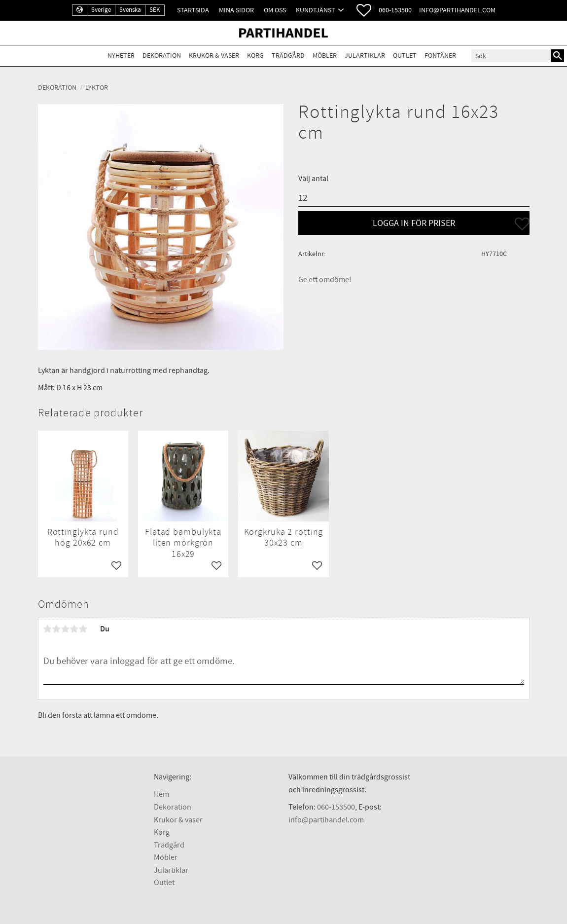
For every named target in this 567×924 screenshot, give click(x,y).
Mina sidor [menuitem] (236, 10)
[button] (364, 10)
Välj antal (313, 179)
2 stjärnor (57, 629)
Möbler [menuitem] (325, 55)
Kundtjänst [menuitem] (316, 10)
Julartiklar (171, 870)
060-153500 (395, 10)
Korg (162, 832)
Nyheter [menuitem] (121, 55)
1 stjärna (48, 629)
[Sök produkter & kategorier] (511, 56)
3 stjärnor (66, 629)
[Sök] (558, 56)
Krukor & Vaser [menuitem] (214, 55)
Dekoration (173, 807)
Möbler (166, 857)
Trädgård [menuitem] (288, 55)
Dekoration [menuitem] (162, 55)
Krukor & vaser (178, 820)
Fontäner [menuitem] (440, 55)
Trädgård (169, 845)
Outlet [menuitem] (405, 55)
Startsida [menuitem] (193, 10)
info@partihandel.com (457, 10)
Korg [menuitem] (255, 55)
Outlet (164, 883)
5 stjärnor (83, 629)
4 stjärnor (74, 629)
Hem (161, 794)
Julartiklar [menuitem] (365, 55)
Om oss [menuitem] (275, 10)
